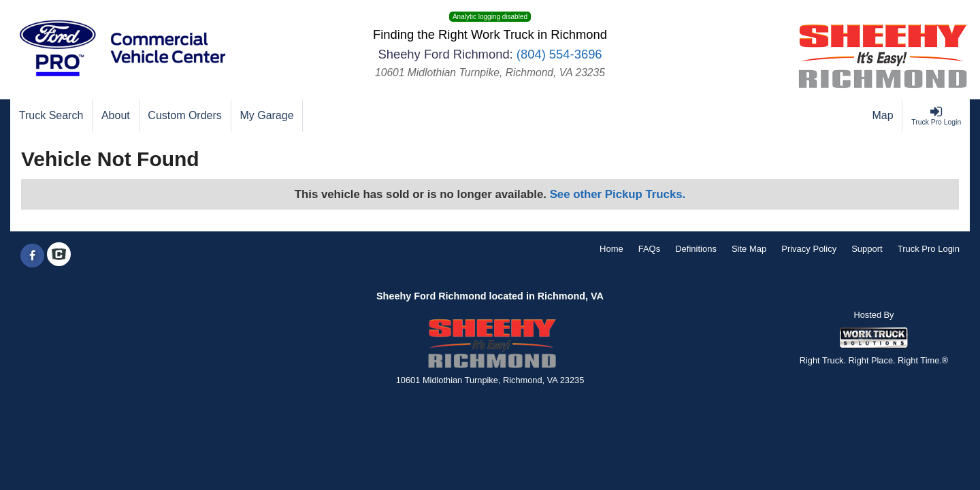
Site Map (749, 249)
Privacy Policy (809, 249)
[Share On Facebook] (32, 256)
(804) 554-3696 (559, 54)
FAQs (650, 249)
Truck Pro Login (929, 249)
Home (611, 249)
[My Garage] (267, 116)
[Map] (883, 116)
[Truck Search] (51, 116)
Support (867, 249)
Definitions (696, 249)
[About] (116, 116)
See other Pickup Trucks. (618, 194)
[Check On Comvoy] (59, 256)
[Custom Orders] (185, 116)
